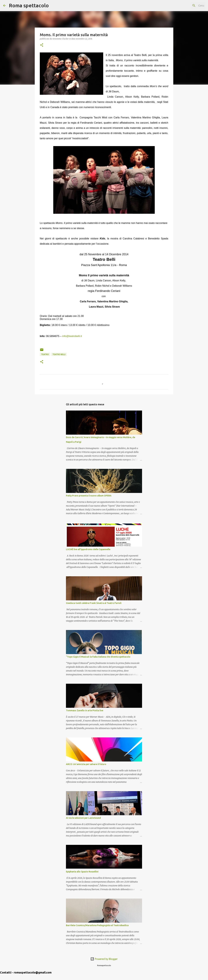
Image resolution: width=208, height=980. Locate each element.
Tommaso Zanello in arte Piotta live (85, 710)
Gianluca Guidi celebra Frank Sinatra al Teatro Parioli (94, 603)
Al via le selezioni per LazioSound (83, 818)
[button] (42, 45)
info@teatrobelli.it (72, 336)
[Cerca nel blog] (189, 6)
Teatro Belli (59, 354)
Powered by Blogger (104, 959)
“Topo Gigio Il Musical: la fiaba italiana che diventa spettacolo (98, 657)
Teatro (45, 354)
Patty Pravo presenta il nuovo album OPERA (89, 496)
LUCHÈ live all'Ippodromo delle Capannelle (88, 549)
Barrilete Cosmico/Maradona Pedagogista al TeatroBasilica (97, 925)
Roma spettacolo (29, 5)
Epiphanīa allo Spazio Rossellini (82, 872)
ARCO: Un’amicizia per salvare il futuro (86, 764)
